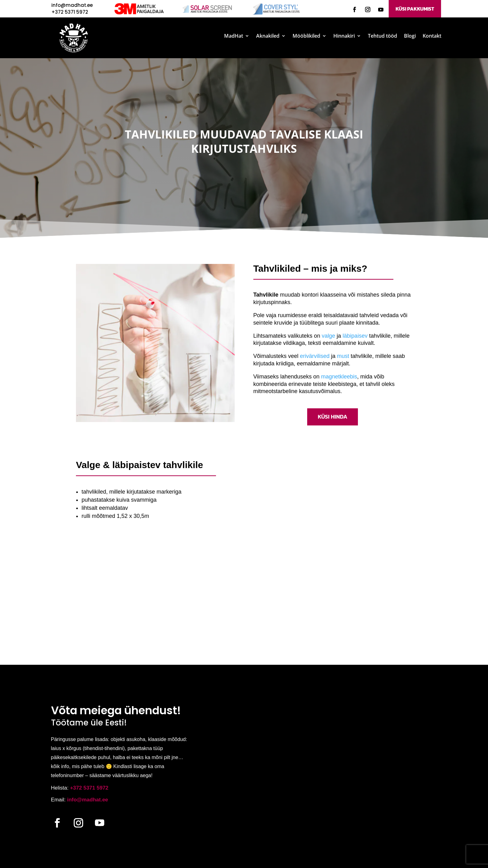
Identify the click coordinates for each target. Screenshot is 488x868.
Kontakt (432, 36)
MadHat (234, 36)
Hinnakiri (344, 36)
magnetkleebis (339, 377)
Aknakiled (268, 36)
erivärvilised (315, 356)
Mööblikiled (306, 36)
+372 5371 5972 (89, 788)
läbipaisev (355, 336)
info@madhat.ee (72, 5)
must (343, 356)
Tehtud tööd (382, 36)
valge (328, 336)
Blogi (410, 36)
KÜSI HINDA (333, 417)
